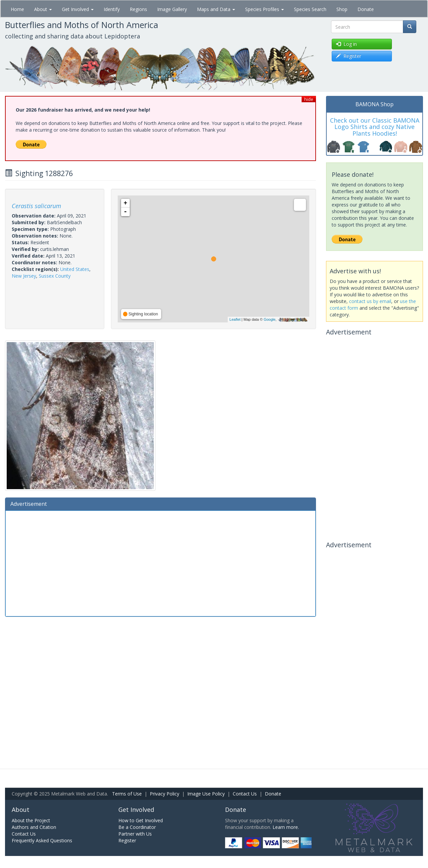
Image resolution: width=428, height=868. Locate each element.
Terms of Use (127, 794)
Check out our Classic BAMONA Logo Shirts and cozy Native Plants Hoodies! (375, 127)
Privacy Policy (165, 794)
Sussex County (55, 276)
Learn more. (286, 827)
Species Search (310, 9)
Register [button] (349, 56)
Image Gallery (172, 9)
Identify (112, 9)
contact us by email (370, 301)
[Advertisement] (160, 563)
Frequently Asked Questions (42, 840)
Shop (342, 9)
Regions (138, 9)
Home (17, 9)
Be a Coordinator (137, 827)
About (43, 9)
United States (75, 269)
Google (269, 319)
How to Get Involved (141, 820)
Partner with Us (135, 834)
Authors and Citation (34, 827)
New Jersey (24, 276)
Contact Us (245, 794)
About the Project (31, 820)
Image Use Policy (206, 794)
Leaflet (235, 319)
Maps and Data (216, 9)
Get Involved (78, 9)
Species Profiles (264, 9)
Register (127, 840)
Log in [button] (346, 44)
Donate (366, 9)
